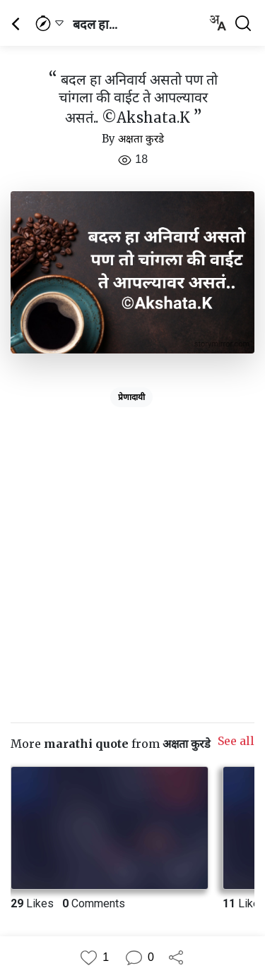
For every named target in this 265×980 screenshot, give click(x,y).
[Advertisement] (132, 545)
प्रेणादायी (131, 397)
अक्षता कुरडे (141, 139)
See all (236, 741)
